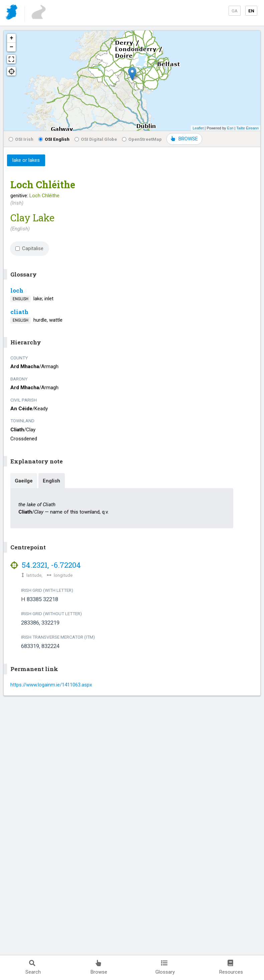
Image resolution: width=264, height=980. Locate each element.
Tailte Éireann (247, 128)
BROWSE (184, 139)
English (51, 481)
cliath (19, 312)
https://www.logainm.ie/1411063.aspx (51, 685)
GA (235, 11)
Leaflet (198, 128)
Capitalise (29, 248)
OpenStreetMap (142, 139)
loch (17, 290)
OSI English (54, 139)
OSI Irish (21, 139)
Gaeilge (24, 481)
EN (251, 11)
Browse (99, 967)
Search (33, 967)
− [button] (12, 47)
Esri (230, 128)
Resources (231, 967)
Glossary (165, 967)
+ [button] (12, 38)
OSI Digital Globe (96, 139)
